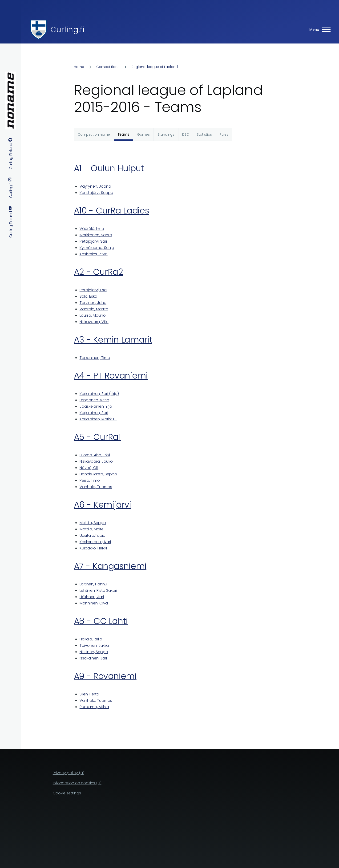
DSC (186, 134)
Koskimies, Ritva (94, 254)
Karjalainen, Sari (94, 413)
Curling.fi (67, 30)
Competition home (94, 134)
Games (143, 134)
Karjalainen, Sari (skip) (99, 394)
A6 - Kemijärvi (103, 505)
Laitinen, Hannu (93, 584)
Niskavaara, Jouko (96, 461)
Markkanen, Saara (96, 235)
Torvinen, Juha (93, 303)
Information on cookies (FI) (77, 783)
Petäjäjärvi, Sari (93, 241)
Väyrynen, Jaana (95, 186)
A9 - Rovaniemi (105, 676)
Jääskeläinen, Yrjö (96, 406)
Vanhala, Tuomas (96, 487)
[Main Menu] (319, 30)
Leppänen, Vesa (94, 400)
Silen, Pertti (89, 694)
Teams (123, 134)
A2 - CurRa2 (99, 272)
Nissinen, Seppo (94, 652)
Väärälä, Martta (94, 309)
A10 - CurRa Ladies (112, 211)
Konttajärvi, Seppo (96, 193)
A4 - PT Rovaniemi (111, 376)
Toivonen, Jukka (94, 645)
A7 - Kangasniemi (110, 566)
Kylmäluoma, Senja (97, 248)
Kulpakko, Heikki (93, 548)
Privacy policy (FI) (69, 773)
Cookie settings (67, 793)
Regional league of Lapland (155, 67)
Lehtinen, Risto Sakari (98, 590)
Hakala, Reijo (91, 639)
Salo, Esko (88, 296)
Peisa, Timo (90, 480)
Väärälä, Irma (92, 229)
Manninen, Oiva (94, 603)
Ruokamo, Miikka (94, 707)
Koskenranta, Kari (95, 542)
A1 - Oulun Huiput (109, 168)
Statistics (204, 134)
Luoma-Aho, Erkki (95, 455)
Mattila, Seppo (93, 523)
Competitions (108, 67)
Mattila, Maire (92, 529)
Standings (166, 134)
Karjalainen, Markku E (98, 419)
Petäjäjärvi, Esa (93, 290)
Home (79, 67)
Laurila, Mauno (93, 315)
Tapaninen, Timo (95, 358)
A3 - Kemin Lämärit (113, 340)
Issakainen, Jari (93, 658)
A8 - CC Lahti (101, 621)
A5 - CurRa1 (97, 437)
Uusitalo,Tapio (93, 535)
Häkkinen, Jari (92, 597)
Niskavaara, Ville (94, 322)
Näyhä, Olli (89, 468)
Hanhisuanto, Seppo (98, 474)
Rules (224, 134)
